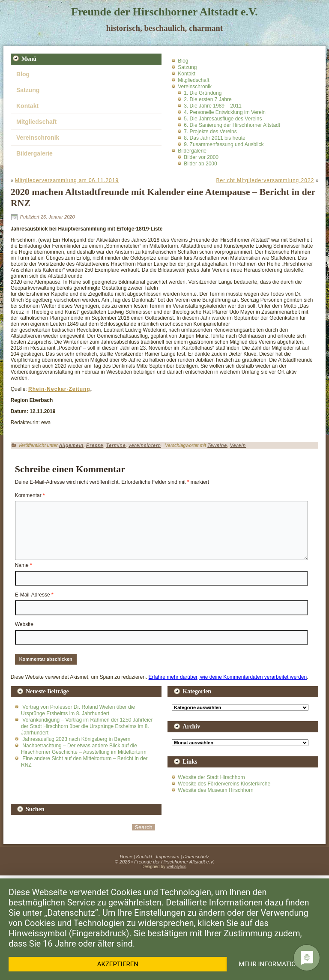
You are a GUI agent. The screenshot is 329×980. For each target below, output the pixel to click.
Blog (23, 74)
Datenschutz (196, 857)
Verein (238, 445)
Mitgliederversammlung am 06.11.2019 (67, 180)
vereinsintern (145, 445)
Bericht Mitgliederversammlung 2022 (265, 180)
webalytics (176, 867)
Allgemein (71, 445)
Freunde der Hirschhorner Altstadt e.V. (164, 12)
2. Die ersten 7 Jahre (208, 99)
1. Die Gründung (203, 93)
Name (24, 565)
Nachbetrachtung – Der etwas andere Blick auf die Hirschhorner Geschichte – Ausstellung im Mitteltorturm (84, 749)
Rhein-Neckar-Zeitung (59, 389)
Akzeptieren (118, 964)
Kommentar (30, 495)
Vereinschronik (38, 138)
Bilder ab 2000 (200, 164)
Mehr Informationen (274, 964)
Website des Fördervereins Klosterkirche (224, 784)
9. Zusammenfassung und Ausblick (224, 144)
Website (24, 624)
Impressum (167, 857)
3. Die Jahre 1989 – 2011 (213, 106)
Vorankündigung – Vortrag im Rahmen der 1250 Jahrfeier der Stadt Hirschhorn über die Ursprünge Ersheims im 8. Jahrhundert (87, 726)
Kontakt (27, 106)
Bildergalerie (34, 153)
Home (126, 857)
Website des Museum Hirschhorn (216, 790)
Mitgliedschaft (36, 122)
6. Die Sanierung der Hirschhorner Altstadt (232, 125)
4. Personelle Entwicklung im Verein (225, 112)
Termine (116, 445)
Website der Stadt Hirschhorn (211, 777)
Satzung (28, 90)
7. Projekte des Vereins (210, 132)
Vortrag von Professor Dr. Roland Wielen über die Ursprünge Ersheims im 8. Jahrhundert (78, 710)
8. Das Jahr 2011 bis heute (214, 138)
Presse (95, 445)
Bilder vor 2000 (201, 157)
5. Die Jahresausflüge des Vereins (223, 119)
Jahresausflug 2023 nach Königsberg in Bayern (76, 739)
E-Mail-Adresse (34, 595)
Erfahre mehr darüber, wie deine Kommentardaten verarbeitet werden (228, 677)
